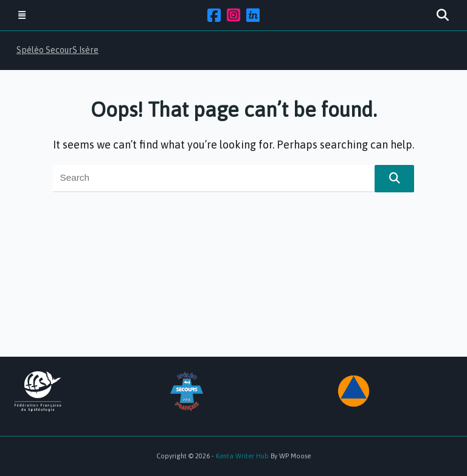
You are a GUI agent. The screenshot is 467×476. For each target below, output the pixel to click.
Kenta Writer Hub (242, 456)
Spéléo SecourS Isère (57, 50)
